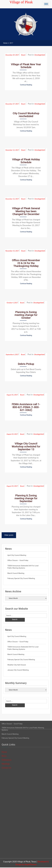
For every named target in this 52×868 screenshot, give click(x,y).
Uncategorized (40, 55)
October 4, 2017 (12, 303)
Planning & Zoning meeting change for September (26, 498)
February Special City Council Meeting (21, 578)
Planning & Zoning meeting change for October (26, 315)
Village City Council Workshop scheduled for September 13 (26, 446)
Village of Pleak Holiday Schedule (26, 161)
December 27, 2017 (12, 104)
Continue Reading (26, 85)
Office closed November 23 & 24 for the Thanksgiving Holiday (26, 263)
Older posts (9, 535)
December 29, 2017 (12, 55)
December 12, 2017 (12, 150)
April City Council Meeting (17, 555)
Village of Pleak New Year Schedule (26, 66)
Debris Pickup (26, 364)
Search (15, 619)
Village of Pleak (21, 2)
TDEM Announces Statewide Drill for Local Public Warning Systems (23, 567)
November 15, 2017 (12, 251)
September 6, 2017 (12, 354)
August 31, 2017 (12, 395)
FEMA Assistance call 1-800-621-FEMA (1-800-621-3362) (26, 407)
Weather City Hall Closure (17, 665)
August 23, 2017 (12, 434)
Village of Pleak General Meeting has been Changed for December (26, 211)
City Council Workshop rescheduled (26, 115)
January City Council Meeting (18, 670)
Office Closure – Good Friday (18, 560)
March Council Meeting (16, 573)
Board (23, 55)
